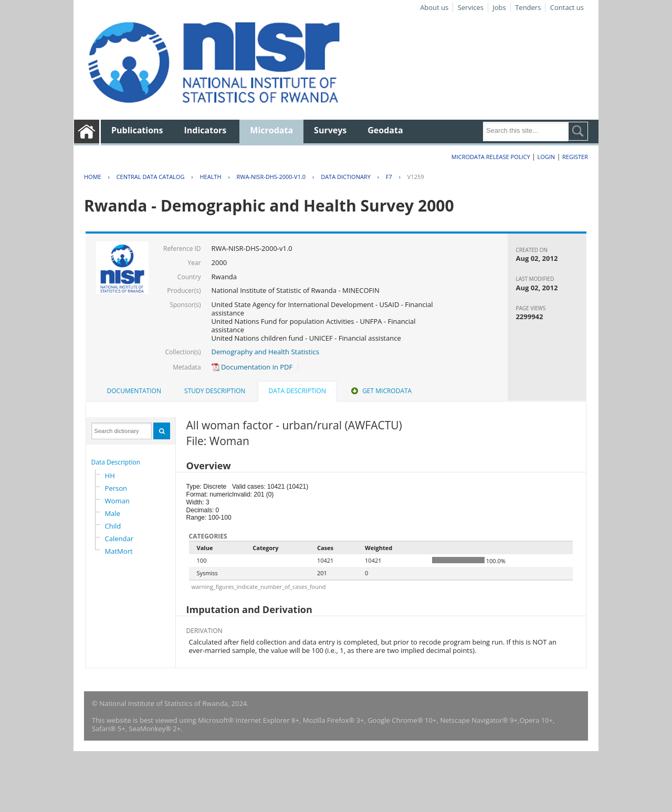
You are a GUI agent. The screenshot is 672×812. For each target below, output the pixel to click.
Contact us (567, 7)
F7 (389, 177)
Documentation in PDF (252, 367)
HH (110, 476)
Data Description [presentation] (297, 391)
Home (93, 177)
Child (113, 526)
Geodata (385, 130)
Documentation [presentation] (134, 391)
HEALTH (210, 177)
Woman (117, 501)
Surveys (330, 130)
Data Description (116, 462)
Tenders (528, 7)
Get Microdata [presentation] (380, 391)
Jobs (499, 7)
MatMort (119, 551)
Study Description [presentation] (215, 391)
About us (434, 7)
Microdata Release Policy (491, 157)
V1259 (416, 177)
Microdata (271, 130)
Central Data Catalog (151, 177)
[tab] (134, 391)
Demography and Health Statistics (265, 352)
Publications (137, 130)
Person (116, 488)
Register (575, 157)
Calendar (119, 539)
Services (471, 7)
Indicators (206, 130)
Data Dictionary (346, 177)
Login (546, 157)
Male (113, 513)
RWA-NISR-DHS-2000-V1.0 (271, 177)
